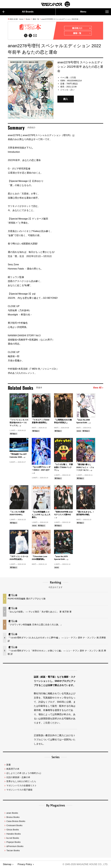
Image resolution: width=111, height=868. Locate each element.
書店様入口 (81, 28)
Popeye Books (13, 842)
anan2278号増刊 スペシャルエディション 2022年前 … (61, 19)
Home (21, 19)
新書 (9, 765)
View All (98, 388)
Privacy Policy (25, 864)
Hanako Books (14, 834)
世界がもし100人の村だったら (21, 781)
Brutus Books (13, 817)
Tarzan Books (13, 851)
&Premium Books (15, 846)
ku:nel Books (13, 838)
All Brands (18, 12)
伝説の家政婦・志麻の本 (18, 777)
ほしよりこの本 (24, 773)
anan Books (12, 813)
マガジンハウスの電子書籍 (19, 790)
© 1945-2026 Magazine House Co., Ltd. (85, 864)
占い (72, 90)
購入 (66, 99)
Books (28, 19)
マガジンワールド (55, 4)
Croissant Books (14, 825)
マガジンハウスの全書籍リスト (22, 786)
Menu (94, 12)
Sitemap (7, 864)
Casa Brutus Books (16, 821)
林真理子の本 (13, 769)
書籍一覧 (36, 19)
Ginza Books (13, 830)
